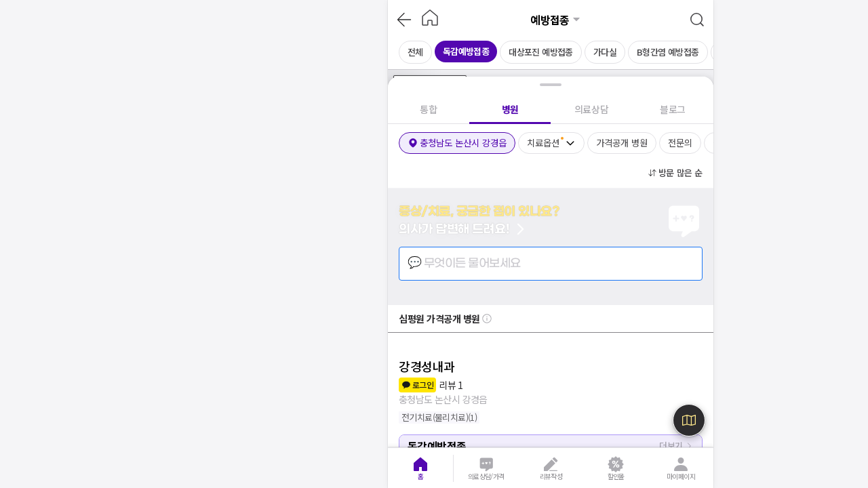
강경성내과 (427, 366)
